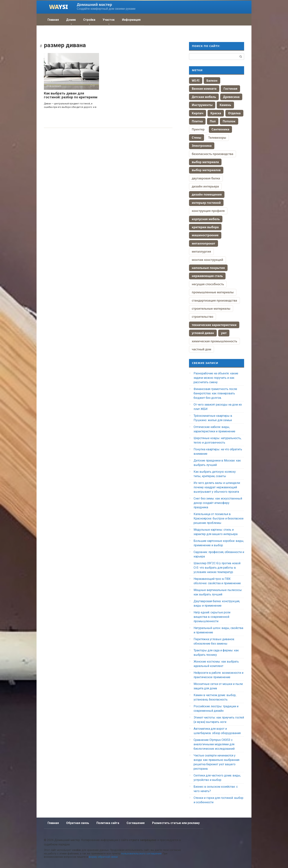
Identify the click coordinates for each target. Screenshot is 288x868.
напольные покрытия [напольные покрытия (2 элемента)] (208, 268)
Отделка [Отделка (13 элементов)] (234, 113)
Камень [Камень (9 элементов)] (225, 105)
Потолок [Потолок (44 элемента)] (229, 121)
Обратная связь (78, 823)
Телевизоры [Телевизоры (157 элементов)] (217, 138)
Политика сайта (108, 823)
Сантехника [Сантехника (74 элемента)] (220, 129)
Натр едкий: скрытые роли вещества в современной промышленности (212, 617)
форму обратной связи (103, 857)
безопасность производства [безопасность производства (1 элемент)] (213, 154)
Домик (71, 20)
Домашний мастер (94, 4)
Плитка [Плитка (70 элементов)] (197, 121)
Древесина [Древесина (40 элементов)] (231, 97)
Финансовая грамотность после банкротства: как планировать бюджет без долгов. (215, 393)
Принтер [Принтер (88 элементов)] (198, 129)
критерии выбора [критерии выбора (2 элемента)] (205, 227)
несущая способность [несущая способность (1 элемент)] (208, 284)
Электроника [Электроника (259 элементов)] (202, 146)
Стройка (89, 20)
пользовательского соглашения (141, 854)
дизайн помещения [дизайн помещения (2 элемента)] (207, 194)
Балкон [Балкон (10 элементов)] (212, 81)
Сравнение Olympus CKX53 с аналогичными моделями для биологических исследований (214, 744)
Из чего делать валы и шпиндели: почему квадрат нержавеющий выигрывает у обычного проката (217, 487)
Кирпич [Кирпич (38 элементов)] (198, 113)
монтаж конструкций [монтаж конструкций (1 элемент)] (207, 260)
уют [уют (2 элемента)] (224, 333)
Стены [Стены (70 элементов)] (197, 138)
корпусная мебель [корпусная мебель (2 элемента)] (206, 219)
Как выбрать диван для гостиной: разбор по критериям (71, 95)
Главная (53, 20)
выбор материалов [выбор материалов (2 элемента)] (206, 170)
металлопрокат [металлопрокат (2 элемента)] (204, 243)
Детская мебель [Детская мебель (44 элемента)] (204, 97)
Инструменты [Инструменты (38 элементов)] (202, 105)
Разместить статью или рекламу (176, 823)
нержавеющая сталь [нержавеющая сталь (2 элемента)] (207, 276)
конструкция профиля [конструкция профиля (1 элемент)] (208, 211)
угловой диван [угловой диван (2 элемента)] (203, 333)
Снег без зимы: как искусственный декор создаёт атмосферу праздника (218, 503)
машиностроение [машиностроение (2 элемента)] (205, 235)
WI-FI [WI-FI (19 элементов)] (196, 81)
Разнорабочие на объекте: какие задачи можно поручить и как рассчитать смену (216, 378)
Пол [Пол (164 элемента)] (213, 121)
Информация (131, 20)
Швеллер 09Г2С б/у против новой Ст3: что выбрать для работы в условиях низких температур (217, 568)
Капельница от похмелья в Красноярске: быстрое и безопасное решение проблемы (219, 518)
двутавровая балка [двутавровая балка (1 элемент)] (206, 178)
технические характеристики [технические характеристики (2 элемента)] (214, 325)
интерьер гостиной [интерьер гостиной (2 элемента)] (206, 203)
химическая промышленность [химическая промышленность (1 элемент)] (214, 341)
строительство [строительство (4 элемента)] (202, 317)
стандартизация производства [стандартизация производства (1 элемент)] (214, 300)
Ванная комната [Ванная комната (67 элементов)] (204, 89)
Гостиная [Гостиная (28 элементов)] (230, 89)
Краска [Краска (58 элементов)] (216, 113)
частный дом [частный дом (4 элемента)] (201, 349)
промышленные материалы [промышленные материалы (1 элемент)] (213, 292)
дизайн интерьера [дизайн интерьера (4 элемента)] (205, 186)
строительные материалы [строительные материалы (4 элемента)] (211, 309)
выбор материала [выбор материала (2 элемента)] (205, 162)
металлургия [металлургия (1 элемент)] (201, 251)
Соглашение (136, 823)
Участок (109, 20)
